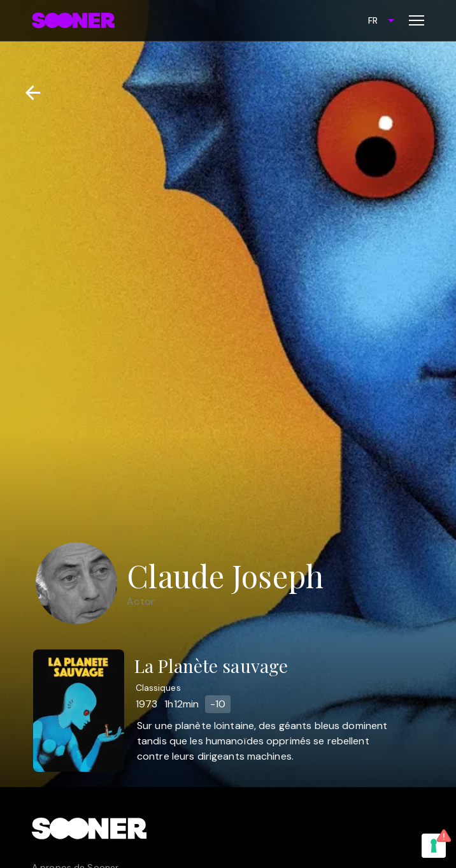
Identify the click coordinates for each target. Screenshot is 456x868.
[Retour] (28, 93)
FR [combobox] (373, 20)
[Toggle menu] (417, 20)
